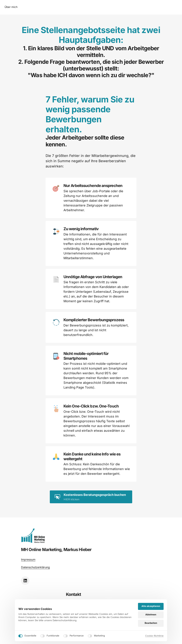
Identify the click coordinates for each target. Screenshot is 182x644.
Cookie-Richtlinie (154, 636)
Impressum (28, 569)
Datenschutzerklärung (35, 577)
